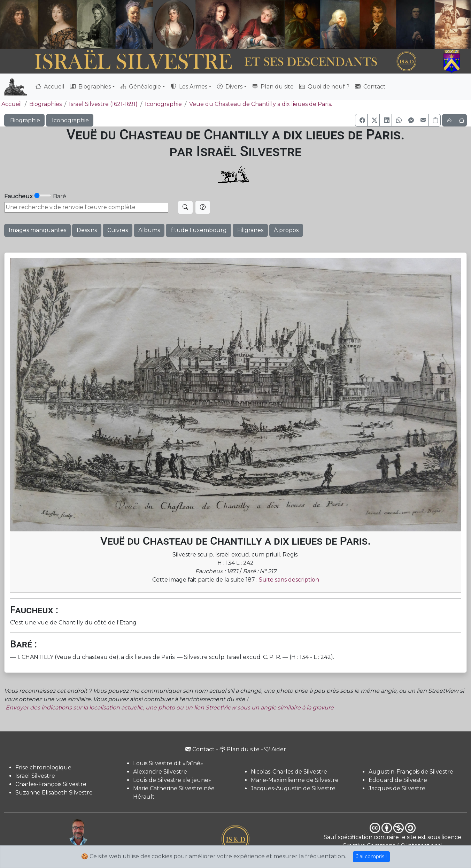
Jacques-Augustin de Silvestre (293, 788)
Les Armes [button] (189, 87)
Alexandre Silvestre (160, 772)
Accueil (50, 87)
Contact (370, 87)
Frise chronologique (43, 767)
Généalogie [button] (141, 87)
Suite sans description (289, 580)
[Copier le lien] (434, 120)
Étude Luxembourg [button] (199, 230)
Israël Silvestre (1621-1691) (103, 104)
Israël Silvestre (35, 776)
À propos (286, 230)
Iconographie (163, 104)
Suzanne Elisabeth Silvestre (54, 793)
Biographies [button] (90, 87)
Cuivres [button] (118, 230)
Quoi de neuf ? (324, 87)
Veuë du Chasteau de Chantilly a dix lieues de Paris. (261, 104)
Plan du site (273, 87)
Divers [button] (230, 87)
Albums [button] (149, 230)
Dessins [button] (87, 230)
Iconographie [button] (70, 120)
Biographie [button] (24, 120)
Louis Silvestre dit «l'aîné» (168, 763)
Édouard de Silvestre (398, 780)
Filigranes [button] (250, 230)
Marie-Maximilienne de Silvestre (295, 780)
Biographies (45, 104)
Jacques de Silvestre (397, 788)
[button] (361, 120)
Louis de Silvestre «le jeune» (172, 780)
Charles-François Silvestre (51, 784)
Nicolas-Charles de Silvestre (289, 772)
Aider (275, 749)
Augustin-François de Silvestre (411, 772)
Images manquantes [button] (37, 230)
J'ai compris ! (371, 857)
